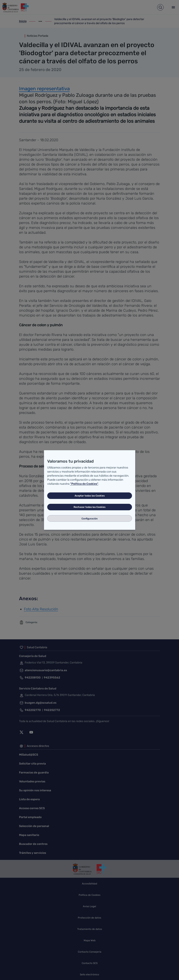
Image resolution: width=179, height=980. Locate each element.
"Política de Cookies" (84, 484)
